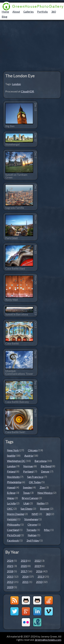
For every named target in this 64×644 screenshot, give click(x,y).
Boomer (45, 509)
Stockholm (13, 477)
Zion (42, 487)
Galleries (29, 12)
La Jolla (11, 503)
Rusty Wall (11, 300)
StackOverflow (49, 600)
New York (13, 450)
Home (5, 12)
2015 (10, 576)
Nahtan (32, 535)
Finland (11, 471)
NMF (35, 514)
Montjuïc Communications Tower (19, 372)
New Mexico (45, 493)
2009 (10, 587)
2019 (38, 566)
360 (54, 12)
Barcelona (41, 461)
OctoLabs (37, 622)
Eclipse (11, 493)
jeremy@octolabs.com (48, 640)
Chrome (32, 524)
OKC (10, 509)
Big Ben (10, 126)
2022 (38, 561)
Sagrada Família (15, 208)
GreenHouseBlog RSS (14, 600)
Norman (28, 466)
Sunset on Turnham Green (16, 176)
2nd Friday (33, 540)
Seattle (11, 455)
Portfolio (42, 12)
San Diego (26, 509)
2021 (10, 566)
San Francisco (35, 477)
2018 (10, 571)
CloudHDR (27, 91)
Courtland (13, 530)
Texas (26, 493)
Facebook (13, 540)
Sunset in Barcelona (17, 314)
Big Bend (46, 466)
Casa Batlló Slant (15, 269)
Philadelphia (14, 482)
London (16, 84)
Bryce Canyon (30, 498)
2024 (10, 561)
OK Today (35, 482)
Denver (45, 471)
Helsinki (12, 519)
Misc (47, 530)
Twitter (14, 611)
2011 (25, 582)
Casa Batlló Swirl (15, 432)
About (16, 12)
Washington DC (16, 461)
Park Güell (11, 238)
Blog (5, 17)
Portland (28, 471)
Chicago (33, 450)
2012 (10, 582)
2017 (24, 571)
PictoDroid (14, 535)
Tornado (31, 530)
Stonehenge (31, 519)
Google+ (26, 611)
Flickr (26, 622)
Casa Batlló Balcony (17, 402)
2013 (41, 576)
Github (26, 600)
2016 (39, 571)
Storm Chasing (15, 514)
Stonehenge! (13, 144)
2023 (24, 561)
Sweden (27, 487)
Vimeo (49, 611)
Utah (26, 503)
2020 (24, 566)
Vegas (11, 498)
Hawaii (11, 487)
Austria (29, 455)
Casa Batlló (12, 343)
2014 (25, 576)
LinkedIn (37, 611)
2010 (39, 582)
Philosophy (13, 524)
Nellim (41, 503)
